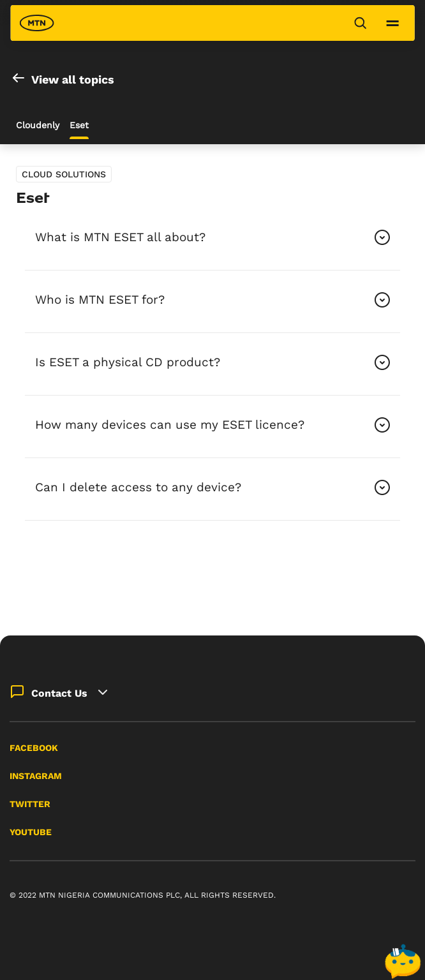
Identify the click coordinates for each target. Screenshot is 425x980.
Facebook (34, 748)
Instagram (36, 776)
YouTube (31, 832)
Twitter (30, 804)
